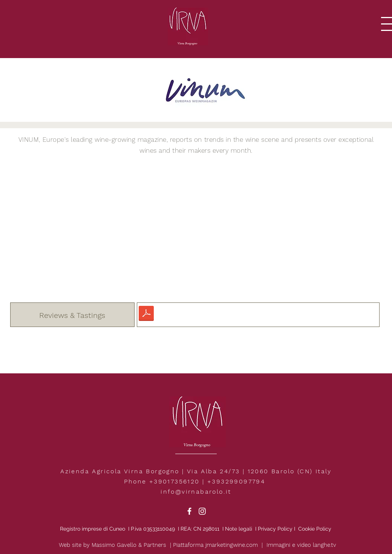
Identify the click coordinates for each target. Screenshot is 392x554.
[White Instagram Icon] (202, 511)
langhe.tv (325, 545)
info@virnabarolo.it (196, 492)
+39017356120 (175, 481)
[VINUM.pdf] (146, 315)
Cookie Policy (315, 529)
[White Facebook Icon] (189, 511)
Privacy (267, 529)
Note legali (239, 529)
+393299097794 (236, 481)
